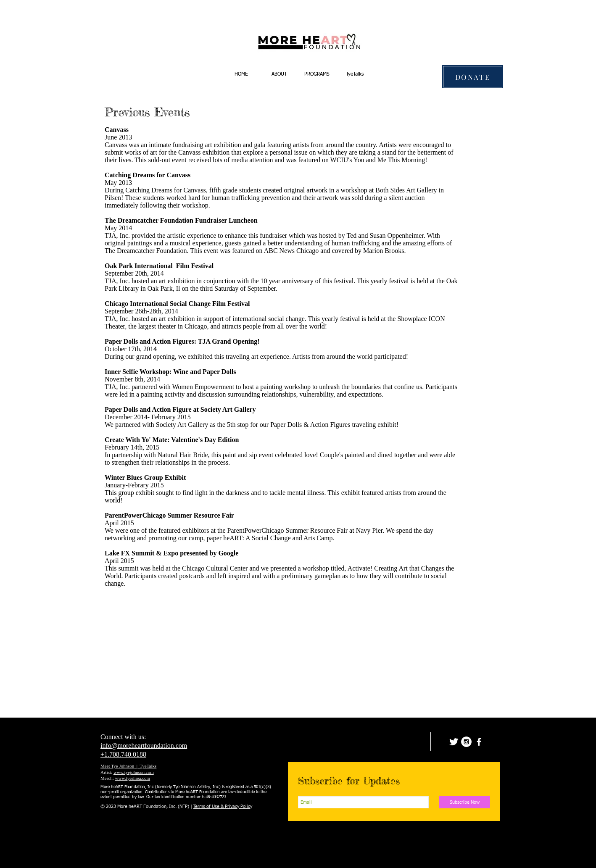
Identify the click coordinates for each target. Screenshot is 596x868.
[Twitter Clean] (454, 742)
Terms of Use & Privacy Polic (222, 806)
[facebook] (479, 742)
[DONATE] (473, 77)
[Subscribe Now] (465, 802)
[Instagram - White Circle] (466, 742)
